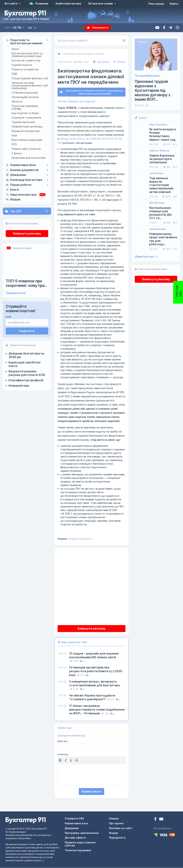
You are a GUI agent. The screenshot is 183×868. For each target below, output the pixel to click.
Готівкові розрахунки (25, 93)
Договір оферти (75, 838)
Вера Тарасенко (158, 125)
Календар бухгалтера (26, 180)
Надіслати (27, 331)
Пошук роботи (21, 185)
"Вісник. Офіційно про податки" (77, 101)
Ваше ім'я (63, 741)
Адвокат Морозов (159, 151)
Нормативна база (23, 165)
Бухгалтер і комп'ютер (26, 60)
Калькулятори (19, 386)
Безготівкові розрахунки (27, 140)
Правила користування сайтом (80, 844)
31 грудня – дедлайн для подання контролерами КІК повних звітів (94, 655)
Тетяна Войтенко (147, 76)
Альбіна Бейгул (158, 229)
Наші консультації (23, 195)
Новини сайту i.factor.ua (26, 149)
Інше (14, 135)
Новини (114, 819)
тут (43, 861)
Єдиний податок (22, 65)
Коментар (63, 754)
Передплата (97, 28)
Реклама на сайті (121, 828)
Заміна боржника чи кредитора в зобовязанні (162, 159)
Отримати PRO (74, 819)
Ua (30, 28)
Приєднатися (16, 293)
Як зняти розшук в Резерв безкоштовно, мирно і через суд (163, 134)
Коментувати (91, 791)
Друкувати (101, 62)
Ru (35, 28)
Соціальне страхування (26, 118)
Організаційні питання (25, 97)
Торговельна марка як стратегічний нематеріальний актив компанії (161, 185)
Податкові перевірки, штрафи (25, 107)
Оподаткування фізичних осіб (30, 78)
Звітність (17, 101)
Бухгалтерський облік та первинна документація (27, 55)
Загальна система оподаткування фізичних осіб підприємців (30, 85)
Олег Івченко (156, 173)
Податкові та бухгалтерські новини (26, 42)
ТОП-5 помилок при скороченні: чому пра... (27, 283)
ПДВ (14, 74)
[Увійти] (174, 4)
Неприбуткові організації (27, 126)
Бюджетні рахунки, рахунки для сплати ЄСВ (27, 373)
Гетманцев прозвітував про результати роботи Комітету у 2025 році (96, 671)
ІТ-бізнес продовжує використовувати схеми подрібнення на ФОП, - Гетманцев (97, 710)
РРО (14, 144)
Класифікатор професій (26, 380)
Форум (15, 200)
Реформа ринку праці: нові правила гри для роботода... (163, 239)
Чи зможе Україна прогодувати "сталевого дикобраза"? (92, 697)
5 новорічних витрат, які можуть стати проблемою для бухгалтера (94, 683)
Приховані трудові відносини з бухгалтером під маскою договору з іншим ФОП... (153, 90)
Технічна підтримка (78, 850)
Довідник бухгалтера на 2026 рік (26, 355)
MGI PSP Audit (157, 203)
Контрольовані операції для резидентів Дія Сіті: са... (160, 213)
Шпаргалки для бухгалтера (29, 158)
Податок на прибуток (25, 69)
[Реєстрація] (156, 4)
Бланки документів (24, 170)
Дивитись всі (146, 257)
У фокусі (17, 153)
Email (8, 317)
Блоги (14, 190)
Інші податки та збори (25, 113)
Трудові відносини (23, 122)
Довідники (18, 175)
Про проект (117, 823)
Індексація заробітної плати (24, 364)
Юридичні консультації (26, 131)
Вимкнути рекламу (27, 233)
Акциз (15, 49)
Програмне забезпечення (82, 833)
